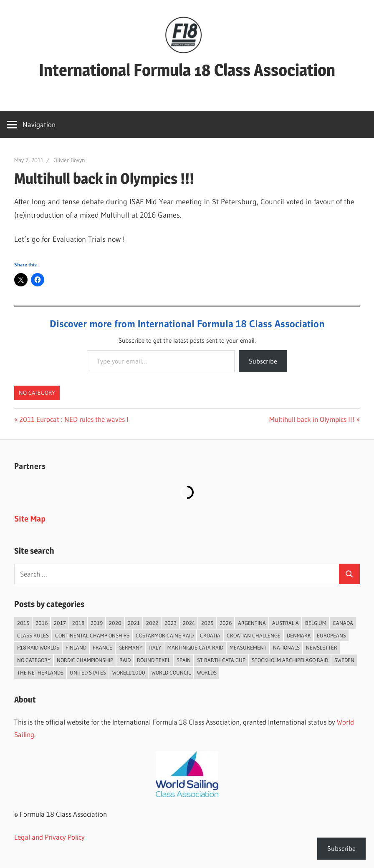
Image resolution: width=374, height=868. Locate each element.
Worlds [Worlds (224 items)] (207, 672)
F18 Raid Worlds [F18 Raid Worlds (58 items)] (38, 647)
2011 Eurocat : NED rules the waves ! (74, 419)
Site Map (30, 519)
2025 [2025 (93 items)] (207, 623)
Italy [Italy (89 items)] (155, 647)
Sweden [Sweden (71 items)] (344, 660)
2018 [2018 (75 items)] (78, 623)
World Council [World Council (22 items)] (171, 672)
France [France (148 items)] (102, 647)
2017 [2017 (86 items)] (60, 623)
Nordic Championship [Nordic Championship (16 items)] (85, 660)
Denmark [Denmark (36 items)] (299, 635)
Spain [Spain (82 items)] (184, 660)
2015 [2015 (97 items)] (23, 623)
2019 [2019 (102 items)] (97, 623)
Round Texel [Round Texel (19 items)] (154, 660)
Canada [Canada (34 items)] (343, 623)
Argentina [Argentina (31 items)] (252, 623)
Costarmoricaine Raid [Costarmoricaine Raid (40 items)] (165, 635)
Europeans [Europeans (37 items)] (331, 635)
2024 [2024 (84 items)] (189, 623)
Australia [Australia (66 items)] (286, 623)
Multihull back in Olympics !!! (312, 419)
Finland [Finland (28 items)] (76, 647)
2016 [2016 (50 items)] (42, 623)
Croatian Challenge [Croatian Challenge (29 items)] (254, 635)
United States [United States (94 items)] (88, 672)
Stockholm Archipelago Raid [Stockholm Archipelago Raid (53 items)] (290, 660)
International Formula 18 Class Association (187, 70)
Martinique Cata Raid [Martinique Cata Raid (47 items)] (195, 647)
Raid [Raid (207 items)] (125, 660)
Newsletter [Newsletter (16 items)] (322, 647)
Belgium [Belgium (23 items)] (316, 623)
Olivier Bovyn (69, 160)
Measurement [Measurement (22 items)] (248, 647)
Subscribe (263, 361)
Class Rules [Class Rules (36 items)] (33, 635)
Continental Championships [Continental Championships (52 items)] (92, 635)
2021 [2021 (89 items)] (134, 623)
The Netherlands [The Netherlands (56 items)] (40, 672)
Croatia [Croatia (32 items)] (210, 635)
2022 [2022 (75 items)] (152, 623)
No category (37, 393)
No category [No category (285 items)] (34, 660)
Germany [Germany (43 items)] (130, 647)
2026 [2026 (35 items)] (226, 623)
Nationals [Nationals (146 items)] (286, 647)
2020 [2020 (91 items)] (115, 623)
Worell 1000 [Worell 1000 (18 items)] (129, 672)
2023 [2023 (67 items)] (171, 623)
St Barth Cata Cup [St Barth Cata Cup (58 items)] (221, 660)
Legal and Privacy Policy (49, 837)
